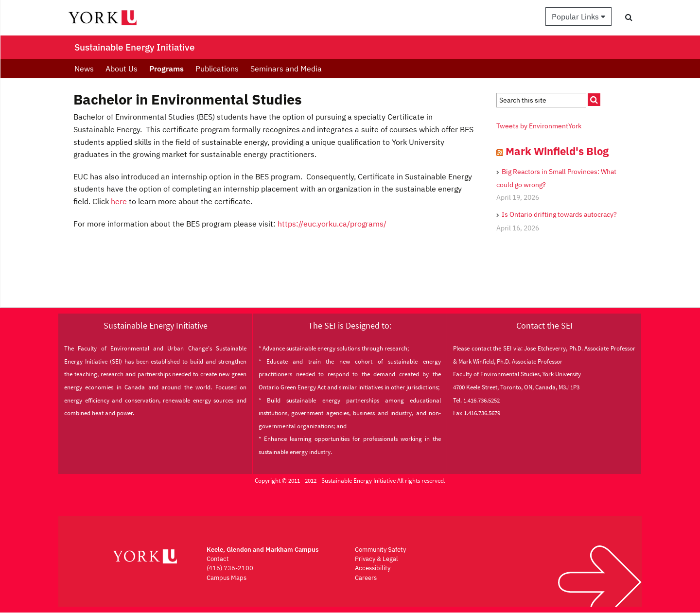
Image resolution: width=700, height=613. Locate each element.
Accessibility (373, 568)
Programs (166, 69)
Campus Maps (227, 578)
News (84, 69)
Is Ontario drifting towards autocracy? (559, 214)
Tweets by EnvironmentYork (539, 126)
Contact (218, 559)
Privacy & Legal (376, 559)
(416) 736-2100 (230, 568)
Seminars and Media (286, 69)
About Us (122, 69)
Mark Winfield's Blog (557, 151)
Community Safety (380, 550)
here (119, 201)
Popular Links (578, 17)
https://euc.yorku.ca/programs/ (332, 224)
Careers (366, 578)
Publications (217, 69)
